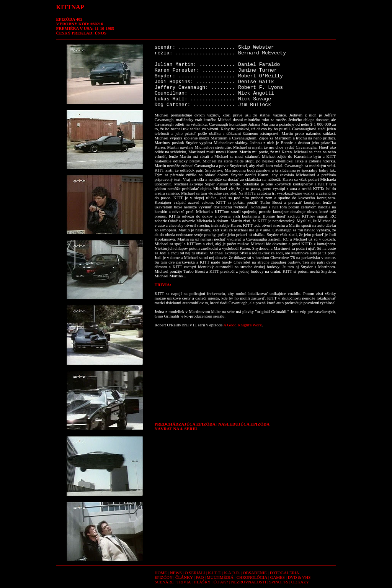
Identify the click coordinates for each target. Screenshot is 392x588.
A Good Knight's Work (243, 325)
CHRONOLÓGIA (252, 577)
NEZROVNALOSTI (249, 582)
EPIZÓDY (164, 577)
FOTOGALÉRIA (285, 573)
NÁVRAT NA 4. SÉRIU (176, 429)
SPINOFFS (279, 582)
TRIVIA (184, 582)
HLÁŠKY (202, 582)
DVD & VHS (299, 577)
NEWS (176, 573)
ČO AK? (221, 582)
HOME (161, 573)
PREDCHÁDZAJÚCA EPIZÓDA (185, 424)
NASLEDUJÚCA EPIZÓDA (244, 424)
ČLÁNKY (184, 577)
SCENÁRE (164, 582)
